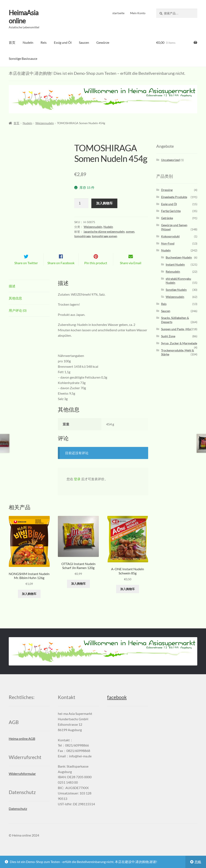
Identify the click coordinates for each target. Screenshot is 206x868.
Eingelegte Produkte (174, 197)
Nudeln (28, 42)
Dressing (167, 190)
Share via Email (131, 270)
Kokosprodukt (170, 236)
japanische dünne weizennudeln (104, 232)
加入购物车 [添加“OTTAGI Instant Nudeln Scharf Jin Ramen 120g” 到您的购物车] (78, 590)
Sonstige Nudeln (176, 290)
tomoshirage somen (104, 236)
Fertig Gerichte (171, 211)
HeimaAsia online (24, 17)
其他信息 (15, 305)
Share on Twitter (26, 270)
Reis (44, 42)
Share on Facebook (61, 270)
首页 (12, 42)
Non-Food (168, 243)
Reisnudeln (173, 272)
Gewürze (103, 42)
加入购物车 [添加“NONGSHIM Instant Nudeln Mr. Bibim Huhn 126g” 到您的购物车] (29, 600)
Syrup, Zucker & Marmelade (179, 343)
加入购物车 (104, 203)
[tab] (29, 293)
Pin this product (96, 270)
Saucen (84, 42)
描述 (12, 293)
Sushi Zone (168, 336)
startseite (118, 13)
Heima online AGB (22, 745)
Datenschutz (18, 815)
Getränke (167, 218)
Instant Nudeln (175, 265)
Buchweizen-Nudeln (179, 257)
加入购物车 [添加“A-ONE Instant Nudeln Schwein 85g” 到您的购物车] (128, 596)
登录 (77, 486)
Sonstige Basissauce (23, 58)
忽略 (198, 862)
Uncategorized (170, 160)
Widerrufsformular (22, 780)
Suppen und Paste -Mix (176, 329)
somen (130, 232)
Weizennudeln (45, 123)
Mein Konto (138, 13)
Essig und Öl (63, 42)
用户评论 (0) (18, 317)
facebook (117, 704)
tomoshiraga (82, 236)
